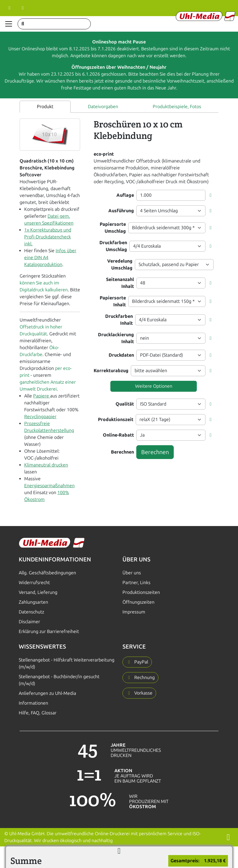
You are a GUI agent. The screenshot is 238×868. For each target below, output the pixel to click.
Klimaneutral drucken (46, 465)
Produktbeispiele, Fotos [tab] (177, 107)
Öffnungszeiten (138, 602)
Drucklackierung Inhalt (116, 338)
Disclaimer (29, 622)
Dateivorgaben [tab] (103, 107)
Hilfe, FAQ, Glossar (38, 713)
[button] (211, 195)
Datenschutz (31, 612)
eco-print (104, 154)
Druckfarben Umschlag (113, 246)
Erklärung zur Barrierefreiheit (49, 631)
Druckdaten (121, 355)
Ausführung (121, 211)
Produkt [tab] (45, 107)
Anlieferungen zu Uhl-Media (47, 693)
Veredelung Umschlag (120, 264)
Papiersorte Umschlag (113, 228)
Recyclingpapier (40, 417)
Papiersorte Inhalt (113, 301)
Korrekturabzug (111, 371)
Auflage (125, 195)
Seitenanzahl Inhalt (120, 283)
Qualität (125, 404)
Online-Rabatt (118, 435)
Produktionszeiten (141, 592)
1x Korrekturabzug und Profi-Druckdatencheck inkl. (48, 237)
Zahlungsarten (33, 602)
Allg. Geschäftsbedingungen (47, 573)
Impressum (134, 612)
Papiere (42, 396)
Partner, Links (136, 583)
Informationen (33, 703)
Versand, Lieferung (38, 592)
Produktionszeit (116, 419)
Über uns (132, 573)
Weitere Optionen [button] (154, 386)
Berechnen (122, 452)
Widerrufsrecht (34, 583)
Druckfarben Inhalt (119, 320)
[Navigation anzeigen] (9, 24)
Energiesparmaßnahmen (49, 486)
